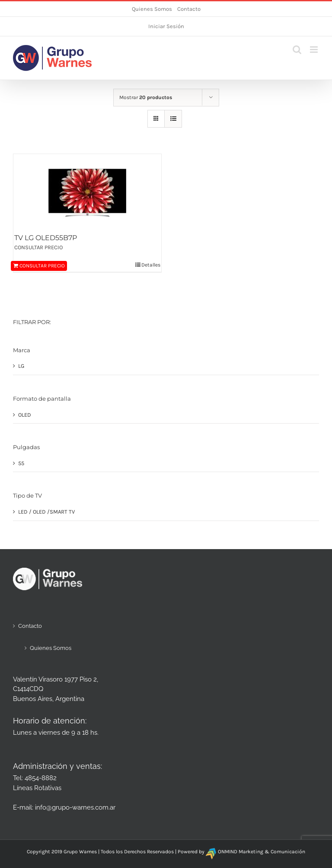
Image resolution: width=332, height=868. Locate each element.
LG (21, 366)
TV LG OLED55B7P (46, 238)
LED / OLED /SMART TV (46, 512)
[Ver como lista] (173, 119)
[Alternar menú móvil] (314, 50)
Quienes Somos (152, 9)
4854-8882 (41, 778)
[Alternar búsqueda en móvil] (297, 50)
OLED (25, 415)
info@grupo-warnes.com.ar (75, 807)
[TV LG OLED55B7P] (87, 193)
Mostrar (146, 97)
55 (21, 463)
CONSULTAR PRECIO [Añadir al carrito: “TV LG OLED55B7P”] (42, 266)
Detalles (151, 265)
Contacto (189, 9)
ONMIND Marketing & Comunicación (262, 852)
